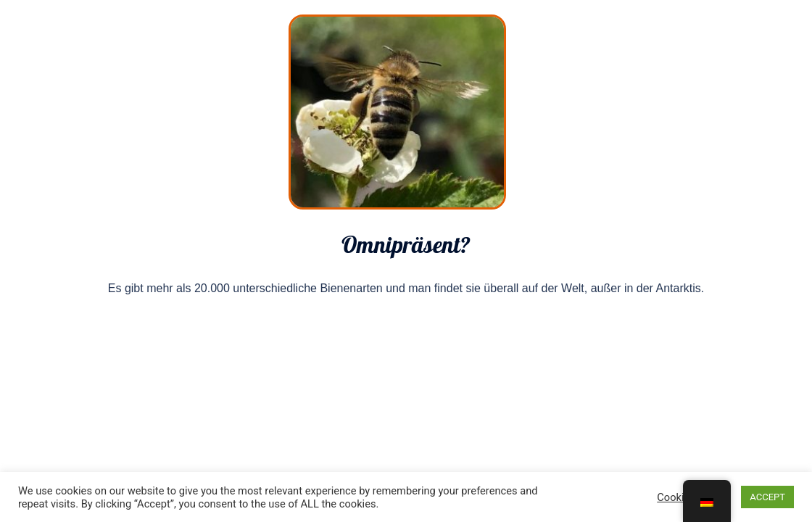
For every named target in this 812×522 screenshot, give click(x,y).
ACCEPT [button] (767, 497)
